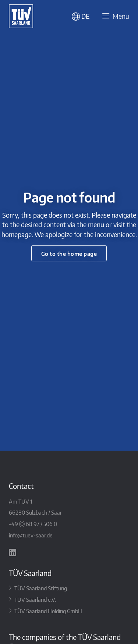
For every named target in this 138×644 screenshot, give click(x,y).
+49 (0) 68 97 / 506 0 (33, 524)
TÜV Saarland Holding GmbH (48, 611)
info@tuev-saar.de (31, 535)
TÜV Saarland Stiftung (41, 588)
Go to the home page (69, 253)
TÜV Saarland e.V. (35, 599)
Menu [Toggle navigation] (115, 17)
